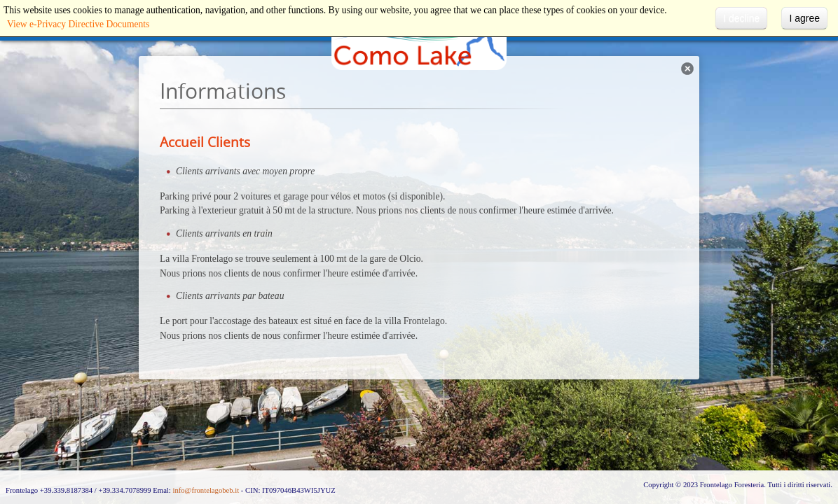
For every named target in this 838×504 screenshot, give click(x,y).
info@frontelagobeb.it (206, 490)
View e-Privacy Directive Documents (78, 24)
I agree (804, 18)
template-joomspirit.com (834, 430)
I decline (741, 18)
